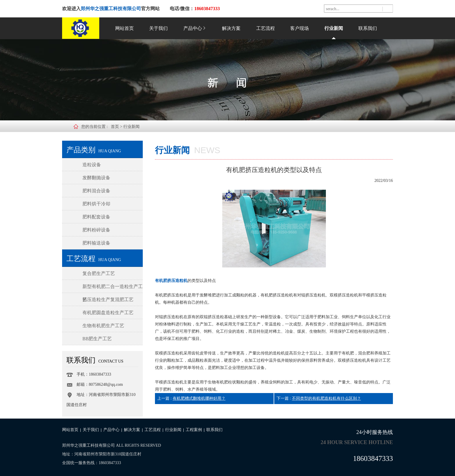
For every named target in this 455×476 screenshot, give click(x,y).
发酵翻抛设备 (96, 178)
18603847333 (373, 458)
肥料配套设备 (96, 217)
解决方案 (231, 28)
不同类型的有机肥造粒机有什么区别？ (326, 398)
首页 (115, 127)
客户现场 (299, 28)
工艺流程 (266, 28)
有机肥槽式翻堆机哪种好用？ (199, 398)
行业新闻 (334, 28)
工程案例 (194, 430)
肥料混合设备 (96, 191)
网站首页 (124, 28)
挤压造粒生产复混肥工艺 (108, 299)
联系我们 (368, 28)
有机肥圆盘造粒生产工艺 (108, 313)
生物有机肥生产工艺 (103, 326)
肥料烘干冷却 (96, 204)
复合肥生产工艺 (99, 273)
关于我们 (158, 28)
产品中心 (195, 28)
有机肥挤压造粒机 (171, 281)
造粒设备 (92, 165)
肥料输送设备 (96, 243)
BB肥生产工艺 (97, 339)
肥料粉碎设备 (96, 230)
